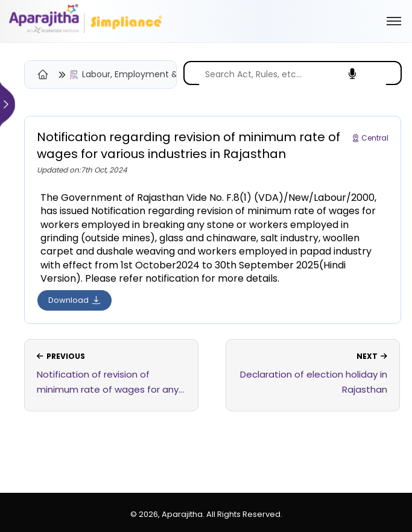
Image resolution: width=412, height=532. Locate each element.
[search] (293, 74)
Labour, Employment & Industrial (150, 74)
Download (74, 300)
